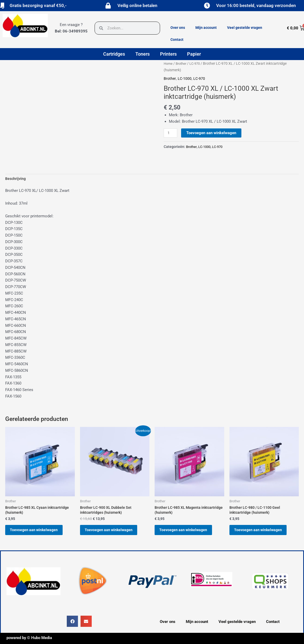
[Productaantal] (171, 133)
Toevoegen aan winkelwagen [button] (38, 532)
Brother (183, 63)
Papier (194, 54)
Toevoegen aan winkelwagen (212, 133)
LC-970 (198, 63)
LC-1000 (185, 79)
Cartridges (114, 54)
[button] (72, 626)
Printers (168, 54)
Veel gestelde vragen (245, 28)
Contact (177, 40)
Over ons (178, 28)
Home (168, 63)
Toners (143, 54)
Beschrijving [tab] (16, 179)
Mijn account (206, 28)
